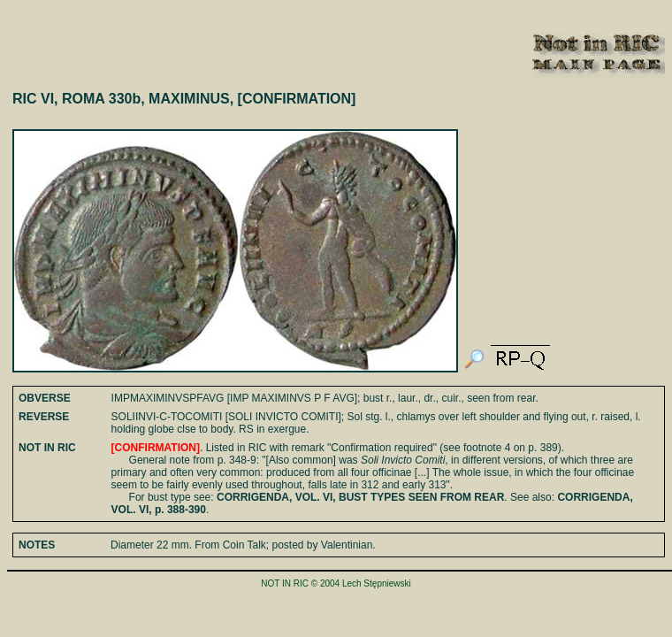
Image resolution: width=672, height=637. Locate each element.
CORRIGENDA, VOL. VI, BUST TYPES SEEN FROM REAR (360, 497)
